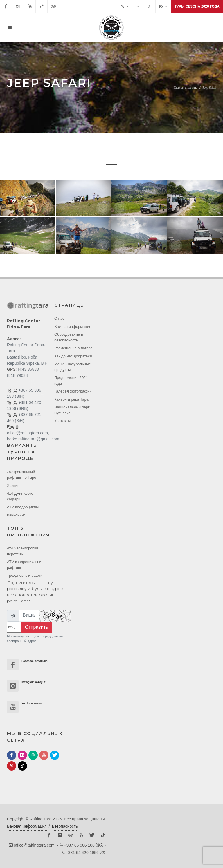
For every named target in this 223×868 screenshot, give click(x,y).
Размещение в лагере (73, 348)
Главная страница (185, 87)
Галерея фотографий (73, 391)
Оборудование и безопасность (69, 337)
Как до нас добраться (73, 356)
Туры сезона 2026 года (197, 6)
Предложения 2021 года (71, 380)
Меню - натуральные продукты (73, 367)
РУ (163, 6)
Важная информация (73, 327)
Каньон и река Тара (71, 399)
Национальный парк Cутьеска (72, 410)
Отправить (36, 627)
